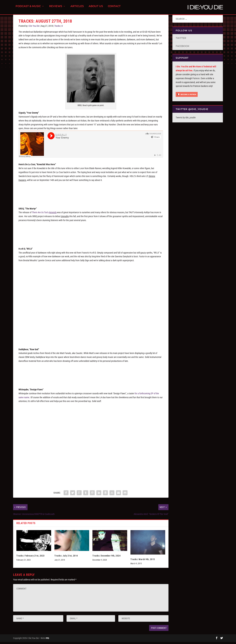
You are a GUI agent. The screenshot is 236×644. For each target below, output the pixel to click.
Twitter (181, 40)
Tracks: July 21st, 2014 (66, 558)
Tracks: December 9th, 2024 (106, 558)
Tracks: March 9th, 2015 (143, 561)
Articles (77, 8)
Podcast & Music (28, 8)
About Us (96, 8)
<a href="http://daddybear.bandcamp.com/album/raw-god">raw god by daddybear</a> (91, 375)
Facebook (182, 48)
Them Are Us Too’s (44, 214)
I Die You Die (34, 28)
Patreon (196, 80)
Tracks (57, 28)
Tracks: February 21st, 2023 (30, 558)
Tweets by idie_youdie (186, 119)
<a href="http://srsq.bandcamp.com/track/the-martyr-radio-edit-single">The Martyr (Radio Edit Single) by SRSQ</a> (91, 234)
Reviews (56, 8)
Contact (114, 8)
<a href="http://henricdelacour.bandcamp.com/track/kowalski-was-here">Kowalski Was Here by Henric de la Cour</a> (91, 194)
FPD (47, 640)
